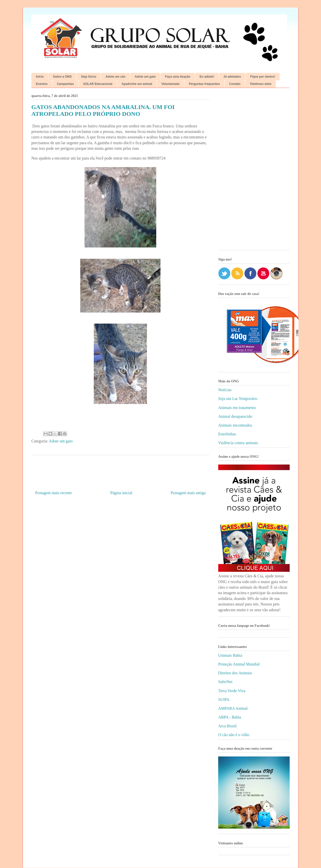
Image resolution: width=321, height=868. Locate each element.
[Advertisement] (254, 171)
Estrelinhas (227, 434)
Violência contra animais (238, 443)
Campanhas (65, 84)
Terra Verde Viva (232, 691)
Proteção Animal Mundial (239, 664)
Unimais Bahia (230, 655)
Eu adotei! (207, 77)
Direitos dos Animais (235, 673)
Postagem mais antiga (188, 493)
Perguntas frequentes (204, 84)
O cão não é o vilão (234, 735)
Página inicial (121, 493)
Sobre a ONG (62, 77)
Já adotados (232, 77)
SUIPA (224, 700)
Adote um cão (115, 77)
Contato (235, 84)
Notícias (225, 390)
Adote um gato (145, 77)
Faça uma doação (178, 77)
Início (40, 77)
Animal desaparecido (235, 416)
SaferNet (225, 682)
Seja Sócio (89, 77)
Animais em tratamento (237, 408)
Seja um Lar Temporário (238, 399)
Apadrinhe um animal (137, 84)
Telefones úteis (261, 84)
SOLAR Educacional (98, 84)
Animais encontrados (235, 425)
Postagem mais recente (54, 493)
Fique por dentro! (263, 77)
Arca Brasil (227, 726)
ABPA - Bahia (230, 717)
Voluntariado (171, 84)
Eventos (42, 84)
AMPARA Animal (233, 708)
